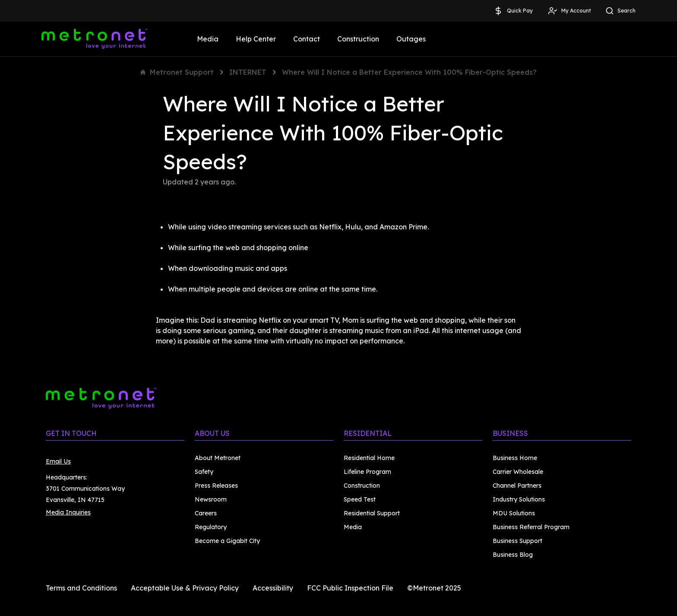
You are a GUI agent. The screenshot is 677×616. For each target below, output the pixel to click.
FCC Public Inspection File (350, 588)
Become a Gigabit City (227, 541)
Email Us (58, 461)
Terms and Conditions (81, 588)
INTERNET (248, 72)
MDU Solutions (514, 513)
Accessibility (273, 588)
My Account (569, 11)
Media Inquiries (68, 512)
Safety (204, 472)
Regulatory (211, 527)
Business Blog (513, 555)
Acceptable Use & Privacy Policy (185, 588)
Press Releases (216, 486)
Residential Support (372, 513)
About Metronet (218, 458)
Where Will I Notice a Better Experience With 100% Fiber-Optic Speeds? (409, 72)
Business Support (517, 541)
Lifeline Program (367, 472)
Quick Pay (513, 11)
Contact (307, 39)
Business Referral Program (531, 527)
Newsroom (211, 499)
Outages (411, 39)
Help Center (256, 39)
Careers (206, 513)
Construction (358, 39)
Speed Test (360, 499)
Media (208, 39)
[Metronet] (95, 39)
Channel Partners (517, 486)
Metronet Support (177, 72)
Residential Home (369, 458)
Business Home (515, 458)
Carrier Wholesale (518, 472)
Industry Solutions (519, 499)
